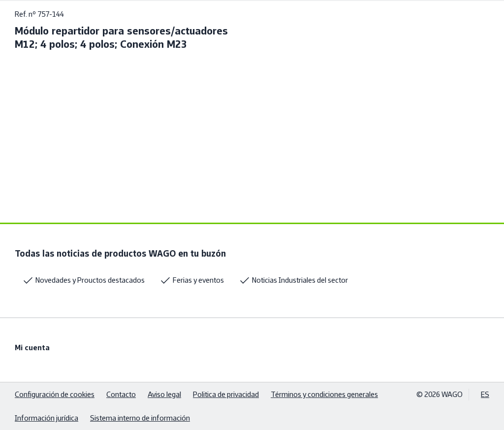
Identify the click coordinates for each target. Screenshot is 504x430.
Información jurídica (47, 418)
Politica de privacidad (226, 394)
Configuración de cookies (55, 394)
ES (485, 394)
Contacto (121, 394)
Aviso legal (164, 394)
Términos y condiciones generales (324, 394)
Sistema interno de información (140, 418)
